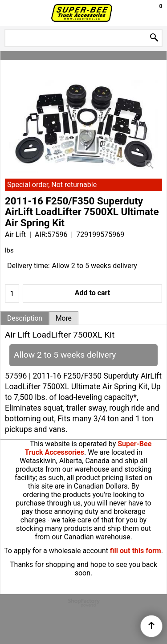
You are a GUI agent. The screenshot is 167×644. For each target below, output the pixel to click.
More (64, 318)
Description (25, 318)
